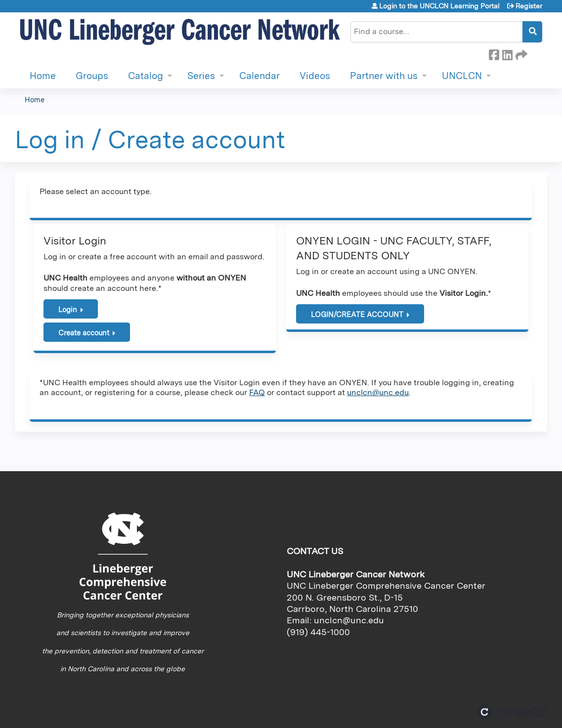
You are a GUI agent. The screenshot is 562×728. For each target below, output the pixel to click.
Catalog (146, 76)
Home (43, 76)
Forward (520, 53)
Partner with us (384, 76)
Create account (84, 333)
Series (201, 76)
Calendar (259, 76)
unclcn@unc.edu (378, 392)
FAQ (257, 392)
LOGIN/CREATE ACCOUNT (357, 314)
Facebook (494, 53)
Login (68, 309)
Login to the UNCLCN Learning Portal (439, 6)
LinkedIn (507, 53)
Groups (92, 76)
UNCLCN (462, 76)
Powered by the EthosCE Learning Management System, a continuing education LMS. (512, 712)
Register (529, 6)
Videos (315, 76)
